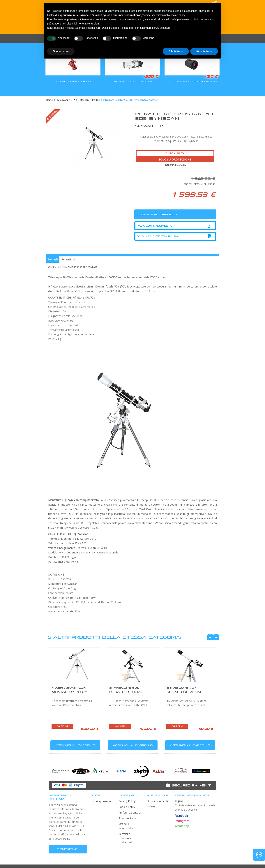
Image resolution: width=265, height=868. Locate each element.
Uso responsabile (101, 801)
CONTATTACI (68, 849)
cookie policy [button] (178, 15)
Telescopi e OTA (66, 100)
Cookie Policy (127, 807)
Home (49, 100)
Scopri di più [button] (61, 51)
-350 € (151, 76)
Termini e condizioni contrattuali (126, 838)
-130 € (211, 76)
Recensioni (68, 259)
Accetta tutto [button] (204, 51)
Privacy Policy (127, 801)
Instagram (182, 821)
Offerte (151, 807)
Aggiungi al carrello (73, 744)
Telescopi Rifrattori (89, 100)
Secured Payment (191, 785)
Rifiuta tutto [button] (176, 51)
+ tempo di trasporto (175, 165)
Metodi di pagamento (126, 826)
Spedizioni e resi (128, 818)
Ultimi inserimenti (157, 801)
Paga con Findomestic (155, 226)
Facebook (181, 816)
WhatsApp (182, 826)
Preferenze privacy (130, 813)
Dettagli (53, 259)
